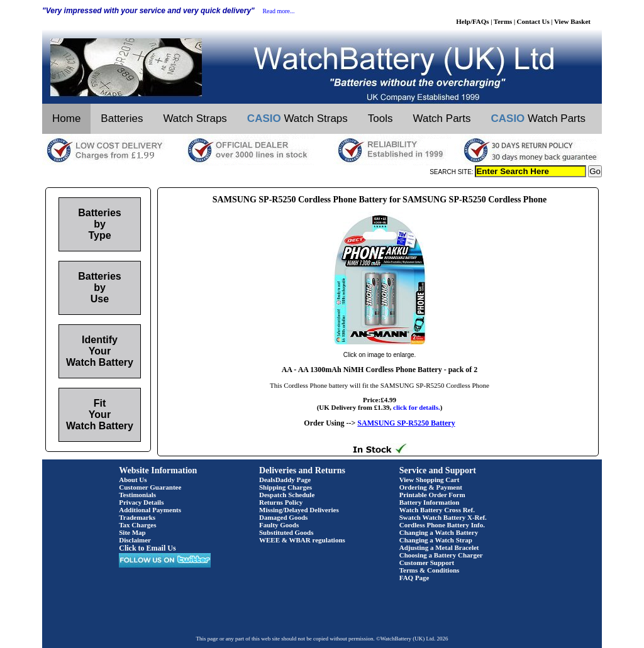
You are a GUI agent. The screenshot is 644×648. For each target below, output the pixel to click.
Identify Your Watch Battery (100, 351)
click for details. (417, 407)
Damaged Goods (283, 517)
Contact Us (533, 21)
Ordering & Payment (431, 487)
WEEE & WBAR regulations (302, 540)
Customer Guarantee (150, 487)
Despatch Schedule (287, 495)
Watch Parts (442, 118)
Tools (380, 118)
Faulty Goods (279, 525)
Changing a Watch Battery (439, 532)
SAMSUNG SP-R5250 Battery (406, 423)
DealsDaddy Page (285, 480)
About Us (133, 480)
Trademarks (137, 517)
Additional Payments (150, 510)
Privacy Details (141, 502)
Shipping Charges (286, 487)
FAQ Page (414, 578)
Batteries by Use (99, 288)
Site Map (132, 532)
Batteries (122, 118)
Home (66, 118)
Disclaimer (135, 540)
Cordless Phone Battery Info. (442, 525)
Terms (503, 21)
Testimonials (137, 495)
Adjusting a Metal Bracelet (439, 547)
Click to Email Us (147, 548)
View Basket (572, 21)
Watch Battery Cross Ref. (437, 510)
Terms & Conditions (430, 570)
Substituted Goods (286, 532)
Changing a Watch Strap (436, 540)
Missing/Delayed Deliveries (299, 510)
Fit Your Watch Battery (100, 415)
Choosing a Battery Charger (441, 555)
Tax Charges (137, 525)
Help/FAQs (472, 21)
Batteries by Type (99, 224)
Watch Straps (195, 118)
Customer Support (427, 563)
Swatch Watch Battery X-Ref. (443, 517)
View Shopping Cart (430, 480)
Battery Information (430, 502)
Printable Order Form (432, 495)
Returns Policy (281, 502)
